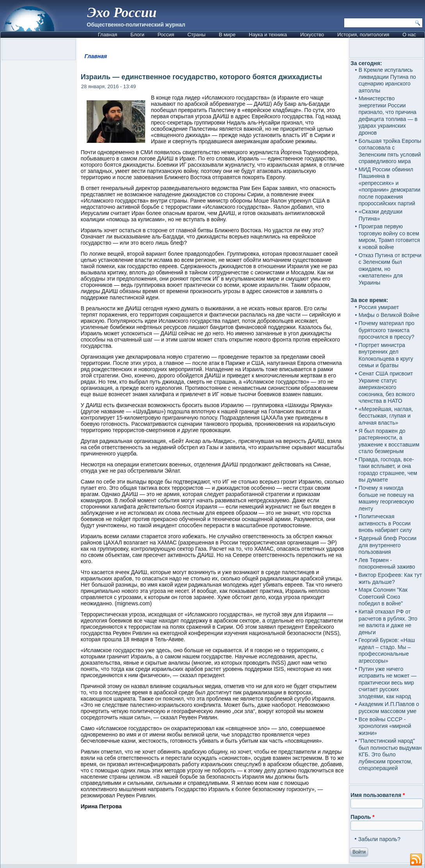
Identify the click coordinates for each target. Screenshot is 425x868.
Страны (196, 35)
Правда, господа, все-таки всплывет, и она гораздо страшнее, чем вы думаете (388, 470)
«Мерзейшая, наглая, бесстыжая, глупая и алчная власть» (386, 416)
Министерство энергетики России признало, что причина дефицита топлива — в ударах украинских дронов (388, 116)
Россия (166, 35)
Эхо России (122, 12)
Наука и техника (268, 35)
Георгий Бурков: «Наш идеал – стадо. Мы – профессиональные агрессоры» (387, 650)
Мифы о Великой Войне (389, 315)
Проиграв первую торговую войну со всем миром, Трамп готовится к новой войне (389, 237)
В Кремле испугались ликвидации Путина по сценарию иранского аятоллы (387, 80)
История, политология (363, 35)
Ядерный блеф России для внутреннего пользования (388, 545)
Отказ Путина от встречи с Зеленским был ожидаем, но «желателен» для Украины (390, 269)
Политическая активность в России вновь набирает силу (385, 523)
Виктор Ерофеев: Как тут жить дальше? (390, 578)
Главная (108, 35)
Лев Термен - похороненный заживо (387, 564)
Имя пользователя (378, 795)
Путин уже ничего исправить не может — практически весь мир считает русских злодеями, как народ (388, 683)
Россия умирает (379, 307)
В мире (227, 35)
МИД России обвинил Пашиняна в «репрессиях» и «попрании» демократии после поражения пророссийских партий (389, 187)
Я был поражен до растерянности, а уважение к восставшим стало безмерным (389, 441)
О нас (409, 35)
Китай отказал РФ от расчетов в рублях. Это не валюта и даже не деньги (388, 622)
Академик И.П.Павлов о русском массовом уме (389, 708)
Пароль (362, 817)
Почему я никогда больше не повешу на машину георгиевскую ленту (386, 498)
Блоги (137, 35)
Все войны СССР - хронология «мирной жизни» (385, 726)
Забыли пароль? (379, 839)
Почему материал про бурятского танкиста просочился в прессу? (387, 330)
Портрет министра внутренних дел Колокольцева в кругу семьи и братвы (386, 355)
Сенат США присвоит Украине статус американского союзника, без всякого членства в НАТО (387, 387)
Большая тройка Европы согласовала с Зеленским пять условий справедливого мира (390, 151)
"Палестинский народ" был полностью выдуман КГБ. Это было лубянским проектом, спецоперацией (390, 754)
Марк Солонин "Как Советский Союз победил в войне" (383, 597)
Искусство (312, 35)
